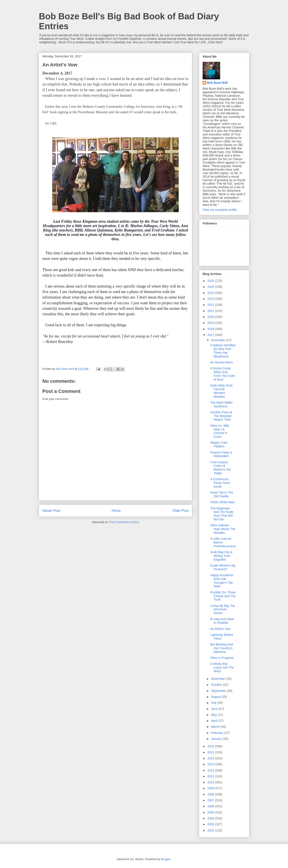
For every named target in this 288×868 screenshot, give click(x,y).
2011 (211, 776)
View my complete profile (220, 210)
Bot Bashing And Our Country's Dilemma (222, 648)
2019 (211, 323)
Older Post (180, 511)
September (219, 691)
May (214, 715)
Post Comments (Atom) (124, 522)
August (216, 697)
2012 (211, 770)
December (218, 340)
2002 (211, 830)
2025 (211, 287)
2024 (211, 293)
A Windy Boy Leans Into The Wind (222, 667)
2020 (211, 317)
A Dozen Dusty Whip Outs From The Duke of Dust (223, 374)
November (218, 679)
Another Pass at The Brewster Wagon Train (221, 416)
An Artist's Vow (220, 629)
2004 (211, 818)
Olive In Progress (222, 658)
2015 (211, 752)
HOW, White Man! (223, 502)
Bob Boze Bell (217, 83)
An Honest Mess (222, 362)
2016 (211, 746)
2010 (211, 782)
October (217, 685)
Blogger (166, 859)
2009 (211, 788)
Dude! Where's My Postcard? (223, 567)
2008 (211, 794)
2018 (211, 329)
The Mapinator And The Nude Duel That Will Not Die (222, 514)
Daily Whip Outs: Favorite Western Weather (222, 391)
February (218, 733)
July (214, 703)
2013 (211, 764)
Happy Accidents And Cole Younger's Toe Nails (222, 581)
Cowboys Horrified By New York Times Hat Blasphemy (223, 351)
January (217, 739)
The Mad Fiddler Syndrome (221, 404)
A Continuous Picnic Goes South (220, 483)
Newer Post (51, 511)
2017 (211, 335)
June (215, 709)
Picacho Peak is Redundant (221, 454)
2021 (211, 311)
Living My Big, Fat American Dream (222, 609)
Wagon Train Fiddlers (219, 444)
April (214, 721)
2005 (211, 812)
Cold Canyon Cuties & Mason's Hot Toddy (220, 468)
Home (116, 511)
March (216, 727)
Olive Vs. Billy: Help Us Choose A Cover (220, 431)
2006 (211, 806)
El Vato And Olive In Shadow (222, 621)
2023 (211, 299)
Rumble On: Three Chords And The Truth (223, 596)
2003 (211, 824)
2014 (211, 758)
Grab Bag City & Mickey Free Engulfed (221, 556)
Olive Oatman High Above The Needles (223, 529)
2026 (211, 281)
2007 (211, 800)
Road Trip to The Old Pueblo (222, 494)
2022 (211, 305)
